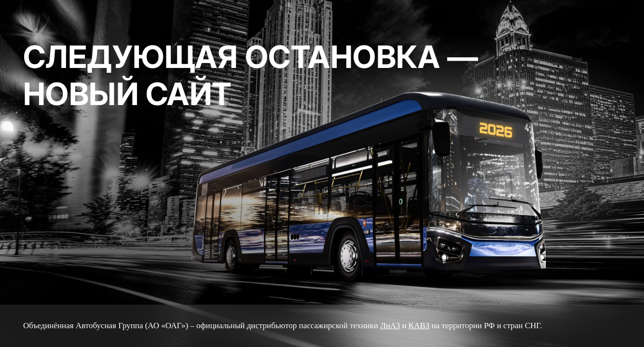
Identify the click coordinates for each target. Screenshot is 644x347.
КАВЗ (419, 326)
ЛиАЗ (390, 326)
